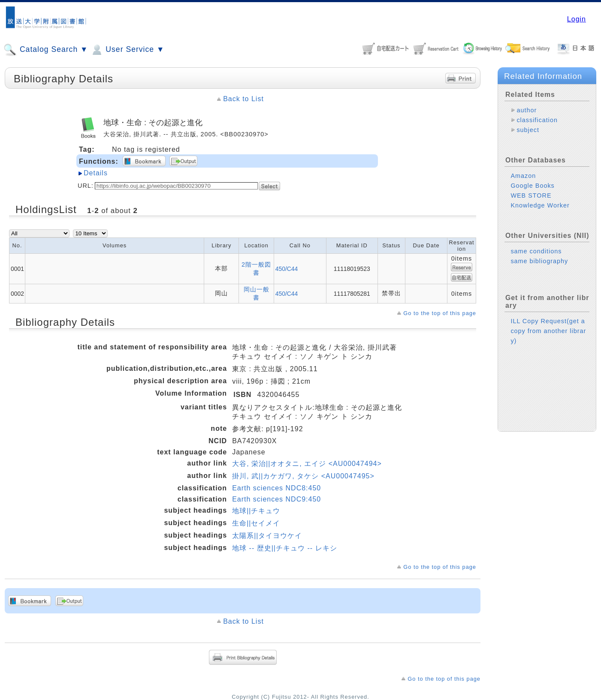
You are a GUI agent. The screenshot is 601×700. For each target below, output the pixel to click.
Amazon (523, 176)
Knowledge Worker (540, 205)
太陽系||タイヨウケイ (267, 536)
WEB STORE (531, 195)
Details (96, 173)
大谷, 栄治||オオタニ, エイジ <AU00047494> (307, 464)
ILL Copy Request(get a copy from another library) (548, 331)
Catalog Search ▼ (46, 50)
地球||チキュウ (256, 511)
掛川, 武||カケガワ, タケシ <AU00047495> (303, 476)
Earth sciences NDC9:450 (276, 499)
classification (537, 120)
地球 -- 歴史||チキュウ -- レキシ (284, 548)
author (527, 110)
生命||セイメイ (256, 523)
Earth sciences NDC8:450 (276, 488)
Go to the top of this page (440, 313)
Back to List (243, 99)
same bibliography (539, 261)
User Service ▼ (127, 50)
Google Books (532, 186)
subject (528, 130)
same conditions (536, 251)
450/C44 (287, 269)
